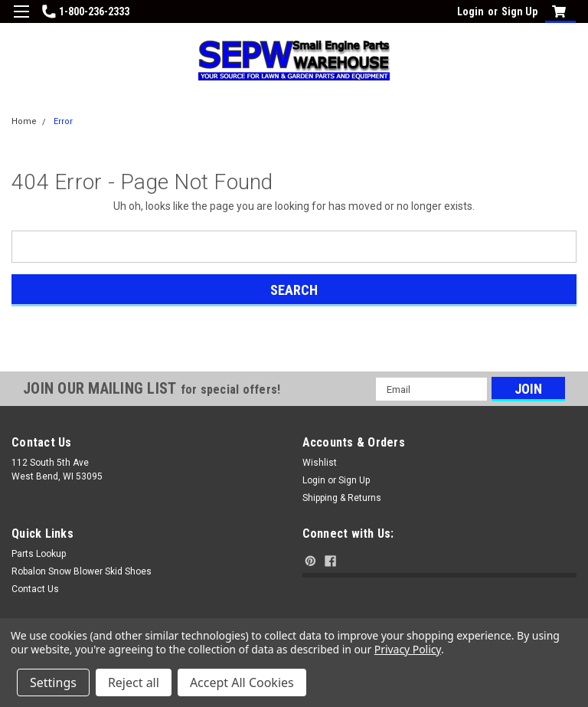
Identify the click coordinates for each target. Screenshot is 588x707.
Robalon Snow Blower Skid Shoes (82, 571)
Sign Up (519, 11)
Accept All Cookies (242, 682)
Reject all (134, 682)
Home (24, 121)
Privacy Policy (408, 649)
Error (63, 121)
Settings (53, 682)
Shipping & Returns (342, 498)
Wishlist (320, 463)
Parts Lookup (39, 554)
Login (470, 11)
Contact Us (35, 589)
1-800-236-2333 (86, 11)
